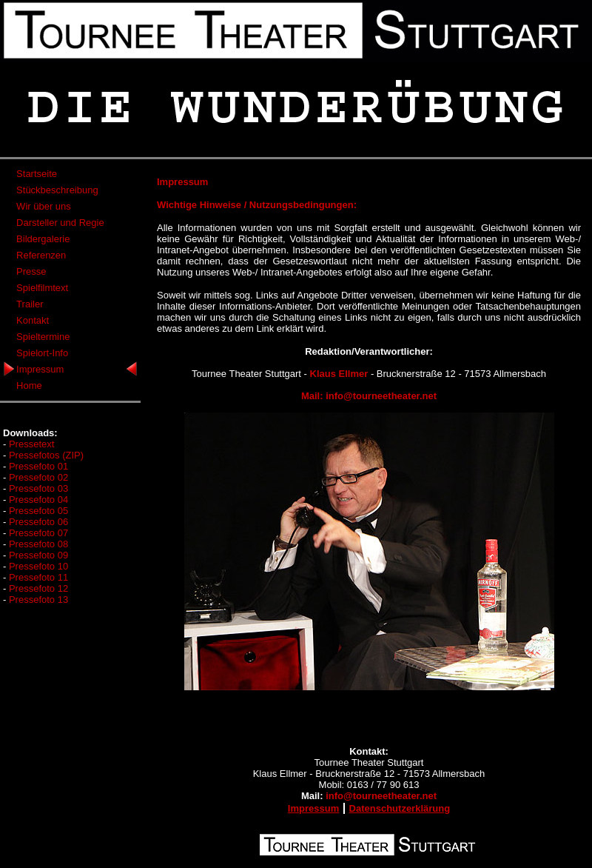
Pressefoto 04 (38, 500)
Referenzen (41, 255)
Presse (31, 271)
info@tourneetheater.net (381, 396)
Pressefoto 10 (38, 566)
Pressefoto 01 (38, 466)
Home (29, 385)
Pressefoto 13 (38, 600)
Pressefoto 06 (38, 522)
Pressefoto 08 (38, 544)
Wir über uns (44, 206)
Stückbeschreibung (57, 190)
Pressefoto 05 (38, 511)
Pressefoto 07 (38, 533)
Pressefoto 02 (38, 477)
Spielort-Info (42, 353)
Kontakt (33, 320)
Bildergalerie (43, 239)
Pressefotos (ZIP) (46, 455)
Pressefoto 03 (38, 488)
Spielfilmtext (42, 288)
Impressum (40, 369)
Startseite (37, 174)
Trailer (30, 304)
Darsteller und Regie (60, 223)
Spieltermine (43, 337)
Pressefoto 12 (38, 588)
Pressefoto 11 (38, 577)
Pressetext (31, 444)
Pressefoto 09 (38, 555)
